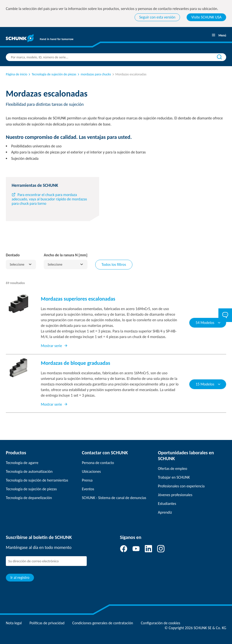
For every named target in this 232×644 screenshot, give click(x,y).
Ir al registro (20, 577)
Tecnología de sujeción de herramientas (37, 480)
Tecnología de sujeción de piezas (52, 74)
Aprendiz (165, 512)
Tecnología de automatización (29, 471)
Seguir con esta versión (157, 17)
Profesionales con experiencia (181, 486)
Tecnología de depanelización (29, 498)
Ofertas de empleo (173, 469)
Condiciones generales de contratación (103, 623)
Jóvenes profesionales (175, 495)
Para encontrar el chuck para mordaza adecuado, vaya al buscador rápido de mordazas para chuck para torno (49, 199)
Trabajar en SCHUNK (174, 477)
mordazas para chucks (94, 74)
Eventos (88, 489)
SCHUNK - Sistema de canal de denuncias (114, 498)
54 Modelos (208, 323)
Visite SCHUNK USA (206, 17)
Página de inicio (17, 74)
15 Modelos (208, 384)
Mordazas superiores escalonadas (78, 299)
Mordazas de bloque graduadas (75, 363)
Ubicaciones (91, 471)
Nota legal (14, 623)
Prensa (87, 480)
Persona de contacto (98, 463)
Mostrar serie (54, 346)
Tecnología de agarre (22, 463)
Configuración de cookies (161, 623)
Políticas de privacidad (47, 623)
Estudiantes (167, 504)
